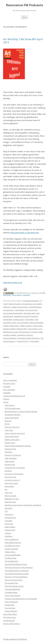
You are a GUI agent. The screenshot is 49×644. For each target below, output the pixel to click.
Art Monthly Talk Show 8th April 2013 (23, 41)
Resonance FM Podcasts (24, 5)
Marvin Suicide (11, 496)
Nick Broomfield (9, 329)
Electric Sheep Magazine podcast (18, 446)
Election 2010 (10, 443)
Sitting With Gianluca (13, 542)
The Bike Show (11, 558)
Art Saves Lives (9, 383)
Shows (6, 402)
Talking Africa (10, 552)
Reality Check (10, 530)
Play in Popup (17, 295)
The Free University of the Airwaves (19, 567)
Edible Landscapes (12, 440)
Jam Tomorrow (10, 477)
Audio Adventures (12, 418)
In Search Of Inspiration (14, 474)
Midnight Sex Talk (12, 499)
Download (26, 295)
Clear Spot (9, 430)
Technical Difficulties (13, 555)
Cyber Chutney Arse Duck (15, 433)
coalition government (19, 307)
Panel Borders (10, 518)
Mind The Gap (10, 502)
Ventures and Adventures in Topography (21, 599)
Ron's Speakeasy (12, 539)
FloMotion (9, 452)
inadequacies (19, 319)
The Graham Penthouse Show (17, 574)
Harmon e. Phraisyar (13, 455)
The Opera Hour (10, 617)
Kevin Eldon (9, 486)
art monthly (38, 304)
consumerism (8, 310)
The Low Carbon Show (14, 580)
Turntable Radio (11, 592)
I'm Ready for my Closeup (15, 468)
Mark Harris (15, 326)
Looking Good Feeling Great (14, 396)
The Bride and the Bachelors (29, 338)
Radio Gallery (10, 527)
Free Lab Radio (9, 390)
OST (6, 511)
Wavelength (9, 605)
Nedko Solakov (26, 326)
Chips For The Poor (12, 427)
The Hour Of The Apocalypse (16, 577)
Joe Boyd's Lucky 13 (12, 480)
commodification (35, 307)
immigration (8, 319)
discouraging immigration (13, 313)
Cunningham (20, 310)
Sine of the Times (10, 614)
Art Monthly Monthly (31, 301)
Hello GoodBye (11, 458)
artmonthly (35, 341)
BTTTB (7, 424)
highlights (7, 393)
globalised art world (22, 316)
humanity (34, 316)
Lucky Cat (8, 493)
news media (38, 326)
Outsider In (9, 514)
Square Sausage (11, 549)
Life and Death (23, 323)
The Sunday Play (11, 583)
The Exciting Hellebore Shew (16, 564)
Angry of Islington (10, 380)
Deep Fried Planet (12, 436)
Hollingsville (9, 461)
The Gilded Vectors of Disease (17, 571)
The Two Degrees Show (14, 586)
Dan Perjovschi (31, 310)
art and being (27, 304)
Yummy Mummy (11, 611)
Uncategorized (9, 620)
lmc (6, 489)
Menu (24, 17)
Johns (14, 323)
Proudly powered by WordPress (15, 639)
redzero (8, 533)
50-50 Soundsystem (12, 408)
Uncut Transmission (13, 596)
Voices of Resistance (11, 624)
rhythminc (9, 536)
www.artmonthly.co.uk (13, 282)
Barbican (7, 307)
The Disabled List (11, 561)
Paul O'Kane (33, 329)
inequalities (29, 319)
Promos (6, 399)
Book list (8, 421)
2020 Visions (10, 405)
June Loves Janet (11, 483)
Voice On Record (11, 602)
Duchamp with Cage (32, 313)
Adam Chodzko (15, 304)
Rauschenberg (25, 332)
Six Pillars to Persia (12, 546)
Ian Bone (8, 471)
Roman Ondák (37, 332)
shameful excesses (25, 335)
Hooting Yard (10, 465)
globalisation (8, 316)
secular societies (10, 335)
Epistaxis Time (10, 449)
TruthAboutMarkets (12, 589)
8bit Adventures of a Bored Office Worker (21, 411)
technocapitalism (10, 338)
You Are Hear (10, 608)
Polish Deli (9, 524)
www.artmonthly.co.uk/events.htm (25, 233)
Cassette (7, 387)
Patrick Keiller (22, 329)
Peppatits (8, 521)
